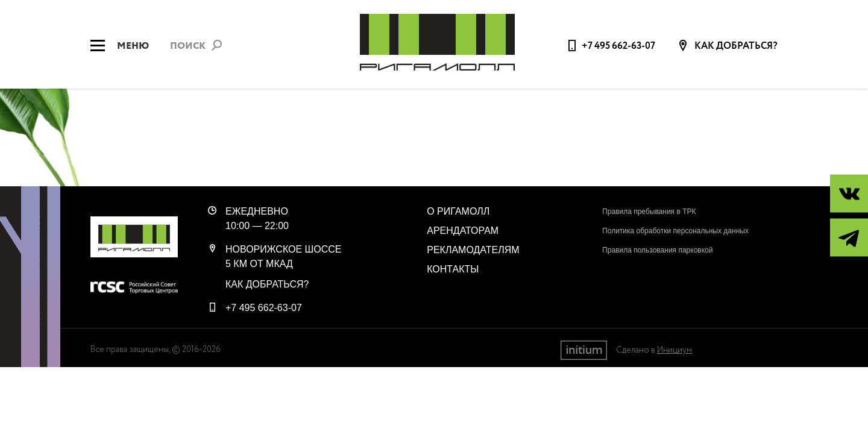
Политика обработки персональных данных (675, 231)
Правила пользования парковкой (657, 250)
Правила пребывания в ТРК (649, 212)
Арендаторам (463, 231)
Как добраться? (735, 46)
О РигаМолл (458, 211)
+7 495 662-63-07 (618, 46)
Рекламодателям (473, 250)
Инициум (675, 350)
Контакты (453, 269)
